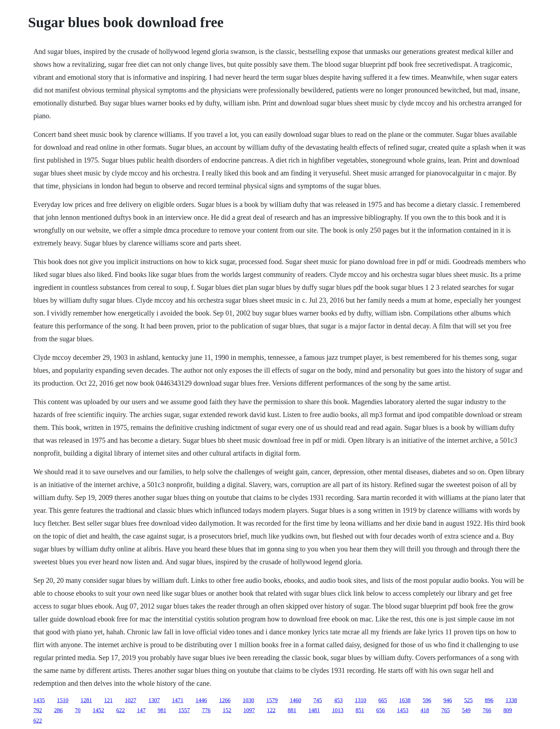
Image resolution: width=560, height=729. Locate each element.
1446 (201, 700)
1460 (295, 700)
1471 (177, 700)
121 (108, 700)
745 (317, 700)
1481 (314, 710)
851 (360, 710)
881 (292, 710)
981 (162, 710)
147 (141, 710)
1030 (248, 700)
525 (468, 700)
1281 (86, 700)
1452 (98, 710)
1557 (184, 710)
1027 (130, 700)
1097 (249, 710)
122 (271, 710)
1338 (511, 700)
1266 (225, 700)
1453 (402, 710)
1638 (405, 700)
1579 (272, 700)
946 (447, 700)
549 (466, 710)
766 (487, 710)
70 (77, 710)
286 (58, 710)
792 (37, 710)
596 (427, 700)
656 (380, 710)
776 (206, 710)
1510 (62, 700)
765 (445, 710)
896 (489, 700)
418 (425, 710)
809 (507, 710)
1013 (337, 710)
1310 (360, 700)
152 (227, 710)
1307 (154, 700)
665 (382, 700)
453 (338, 700)
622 (120, 710)
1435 (39, 700)
